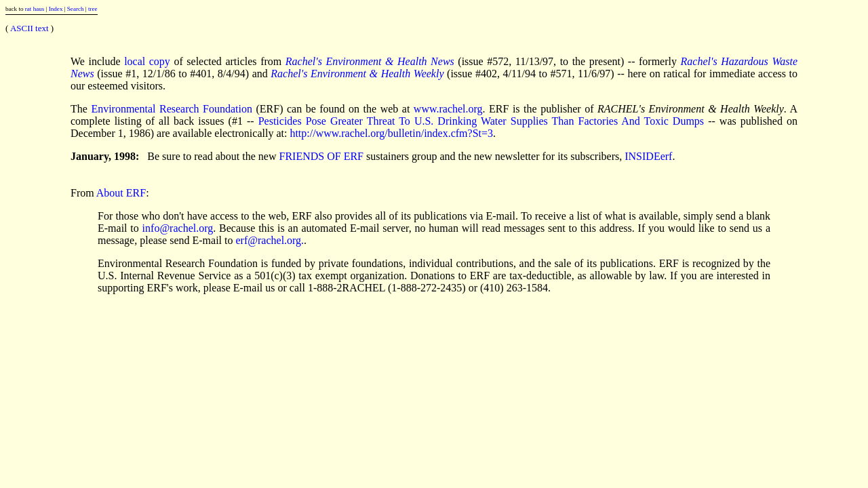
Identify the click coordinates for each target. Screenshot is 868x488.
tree (93, 9)
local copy (147, 61)
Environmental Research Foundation (172, 109)
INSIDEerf (648, 156)
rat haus (35, 9)
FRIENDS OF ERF (321, 156)
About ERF (121, 193)
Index (56, 9)
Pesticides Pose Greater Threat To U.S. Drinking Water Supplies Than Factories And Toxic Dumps (481, 121)
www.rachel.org (448, 109)
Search (76, 9)
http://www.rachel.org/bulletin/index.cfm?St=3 (391, 133)
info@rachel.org (178, 228)
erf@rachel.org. (270, 240)
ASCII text (29, 28)
